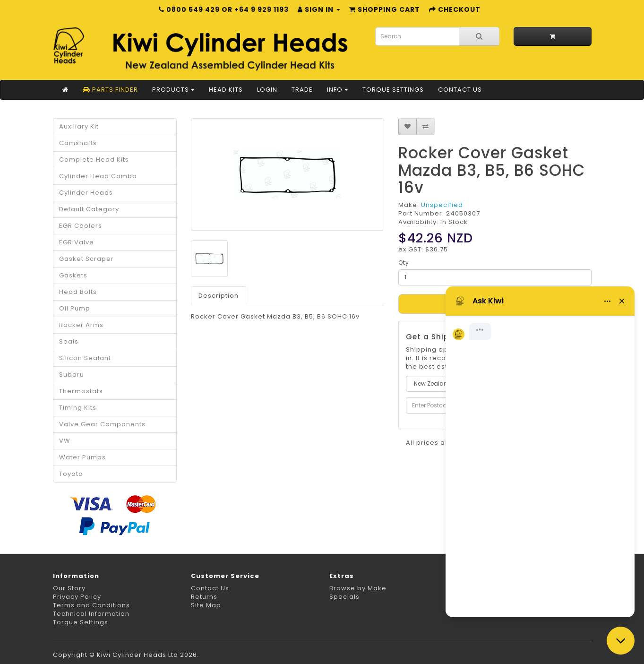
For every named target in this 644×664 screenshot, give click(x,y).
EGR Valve (77, 242)
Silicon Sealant (85, 358)
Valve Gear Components (102, 424)
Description (219, 296)
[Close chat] (621, 641)
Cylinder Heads (86, 193)
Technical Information (91, 614)
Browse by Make (358, 588)
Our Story (69, 588)
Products (173, 90)
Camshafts (78, 143)
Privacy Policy (77, 597)
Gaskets (73, 275)
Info (338, 90)
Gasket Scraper (86, 259)
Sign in (319, 9)
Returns (204, 597)
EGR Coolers (81, 226)
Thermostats (81, 391)
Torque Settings (393, 90)
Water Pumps (82, 457)
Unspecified (442, 205)
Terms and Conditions (91, 605)
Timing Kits (78, 408)
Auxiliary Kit (79, 126)
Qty (404, 263)
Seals (69, 341)
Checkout (455, 9)
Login (267, 90)
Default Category (89, 209)
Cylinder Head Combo (98, 176)
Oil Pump (75, 308)
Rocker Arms (81, 325)
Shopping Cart (385, 9)
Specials (344, 597)
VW (65, 441)
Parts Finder (110, 90)
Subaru (72, 375)
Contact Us (460, 90)
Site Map (206, 605)
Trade (302, 90)
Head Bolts (78, 292)
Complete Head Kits (94, 160)
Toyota (71, 474)
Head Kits (226, 90)
